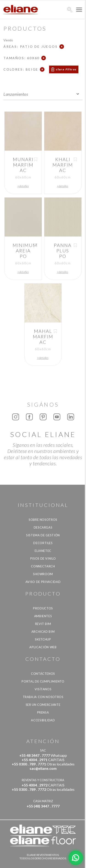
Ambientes (43, 616)
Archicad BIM (43, 632)
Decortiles (43, 543)
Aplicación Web (43, 647)
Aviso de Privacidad (43, 582)
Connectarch (43, 566)
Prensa (43, 712)
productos (43, 608)
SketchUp (43, 639)
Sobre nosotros (43, 520)
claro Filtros (66, 69)
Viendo (8, 40)
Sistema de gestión (43, 535)
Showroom (43, 574)
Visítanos (43, 689)
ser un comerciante (43, 705)
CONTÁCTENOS (43, 674)
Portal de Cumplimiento (43, 681)
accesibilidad (43, 720)
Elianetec (43, 551)
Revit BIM (43, 624)
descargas (43, 527)
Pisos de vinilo (43, 558)
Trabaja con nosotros (43, 697)
